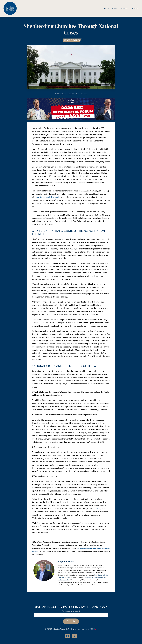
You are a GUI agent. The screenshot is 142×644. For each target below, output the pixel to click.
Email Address (71, 611)
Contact (135, 8)
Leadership (125, 8)
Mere (92, 629)
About (115, 8)
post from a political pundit (49, 197)
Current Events (72, 40)
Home (106, 8)
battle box (96, 508)
